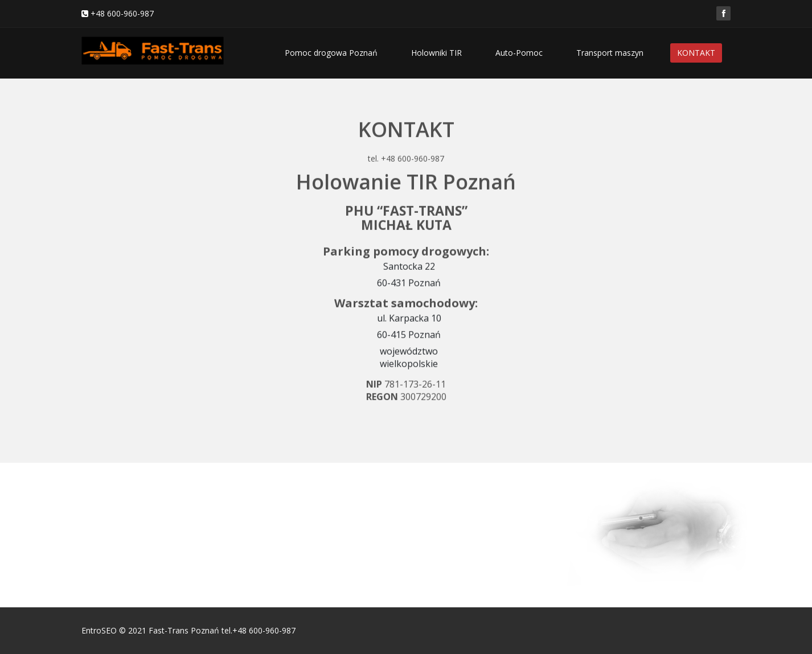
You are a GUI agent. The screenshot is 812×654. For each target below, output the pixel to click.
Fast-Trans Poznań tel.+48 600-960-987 (222, 630)
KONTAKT (696, 53)
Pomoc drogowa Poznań (331, 53)
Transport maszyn (610, 53)
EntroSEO (99, 630)
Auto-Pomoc (519, 53)
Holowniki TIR (436, 53)
